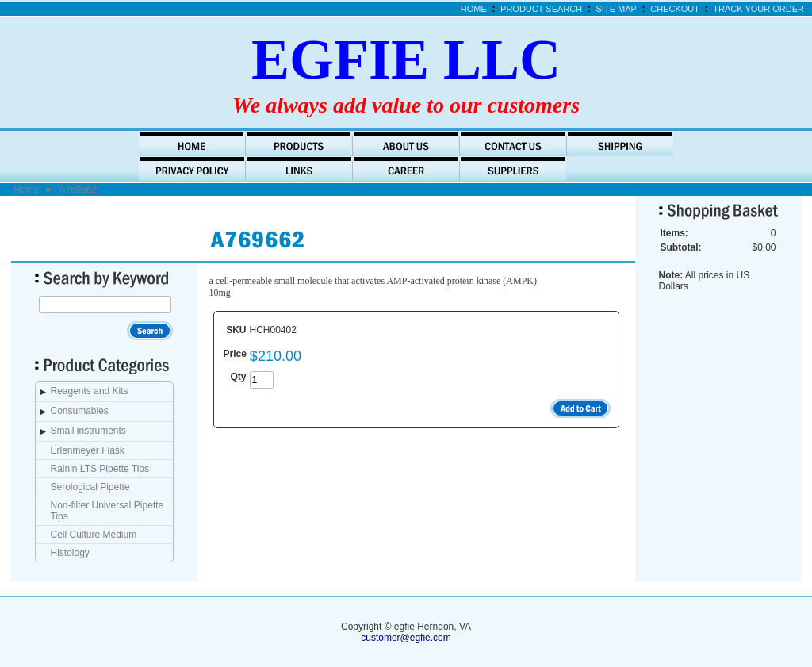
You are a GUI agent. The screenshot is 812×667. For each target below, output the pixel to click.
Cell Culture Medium (94, 535)
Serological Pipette (90, 487)
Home (474, 9)
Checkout (675, 9)
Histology (70, 553)
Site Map (617, 9)
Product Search (541, 9)
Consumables (80, 411)
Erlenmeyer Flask (88, 450)
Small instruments (88, 431)
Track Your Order (758, 9)
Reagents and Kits (90, 391)
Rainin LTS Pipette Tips (100, 469)
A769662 (78, 190)
